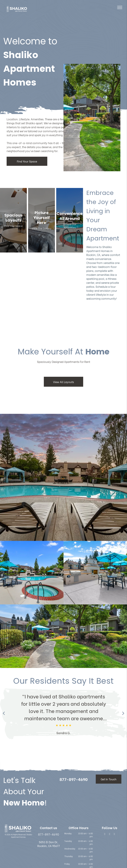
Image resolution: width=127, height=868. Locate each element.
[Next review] (123, 714)
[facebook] (105, 834)
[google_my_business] (114, 834)
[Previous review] (4, 714)
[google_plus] (110, 834)
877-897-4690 (49, 834)
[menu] (120, 7)
